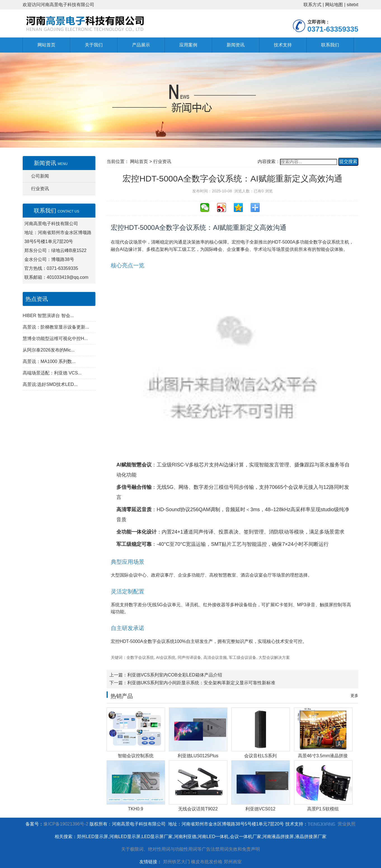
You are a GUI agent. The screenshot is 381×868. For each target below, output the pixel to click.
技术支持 (283, 45)
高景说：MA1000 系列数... (49, 361)
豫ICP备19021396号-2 (66, 824)
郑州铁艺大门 (177, 862)
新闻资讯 (236, 45)
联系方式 (312, 5)
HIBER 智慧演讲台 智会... (48, 316)
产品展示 (141, 45)
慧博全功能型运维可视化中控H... (55, 339)
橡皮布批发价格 (207, 862)
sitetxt (352, 5)
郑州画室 (233, 862)
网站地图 (334, 5)
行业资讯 (40, 189)
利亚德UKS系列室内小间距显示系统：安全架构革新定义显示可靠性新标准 (201, 683)
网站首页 (46, 45)
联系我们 (330, 45)
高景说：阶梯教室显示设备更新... (56, 327)
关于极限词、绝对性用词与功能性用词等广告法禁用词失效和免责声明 (190, 849)
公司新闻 (40, 176)
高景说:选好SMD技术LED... (50, 384)
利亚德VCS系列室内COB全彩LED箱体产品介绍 (175, 675)
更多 (354, 695)
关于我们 (94, 45)
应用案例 (188, 45)
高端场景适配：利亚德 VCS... (52, 373)
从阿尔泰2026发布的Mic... (49, 350)
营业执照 (347, 824)
